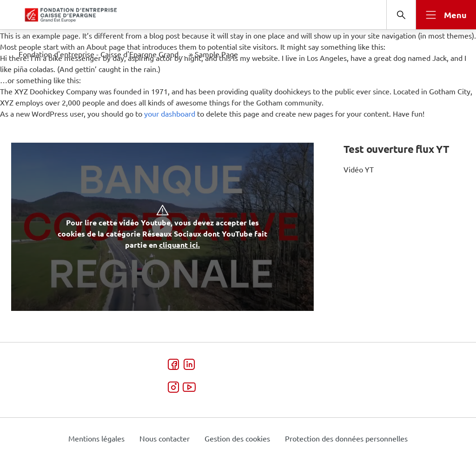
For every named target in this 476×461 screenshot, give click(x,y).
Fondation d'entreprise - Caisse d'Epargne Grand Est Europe (103, 54)
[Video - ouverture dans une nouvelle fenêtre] (189, 388)
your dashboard (170, 113)
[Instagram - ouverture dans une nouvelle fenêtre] (174, 388)
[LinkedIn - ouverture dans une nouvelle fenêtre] (189, 366)
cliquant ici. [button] (179, 245)
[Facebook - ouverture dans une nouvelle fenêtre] (174, 366)
